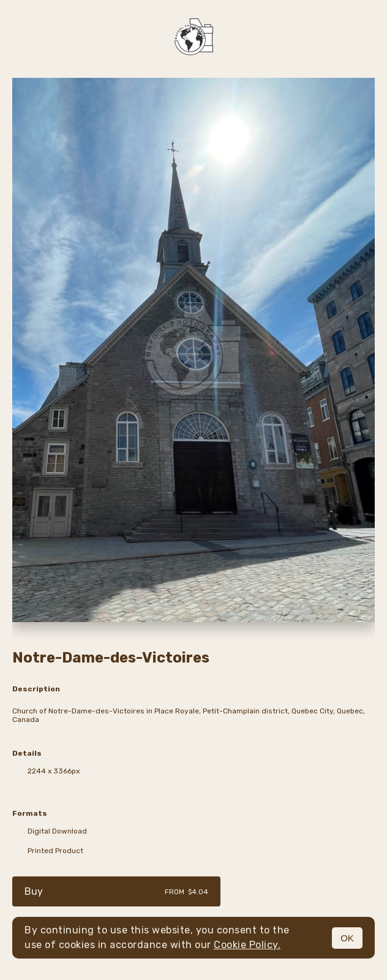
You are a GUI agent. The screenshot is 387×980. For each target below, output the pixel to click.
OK (347, 938)
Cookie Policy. (247, 945)
